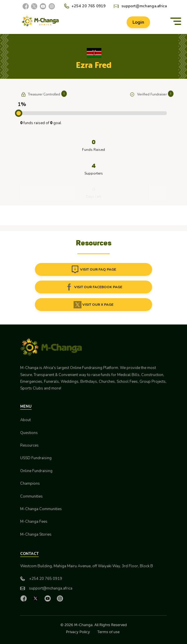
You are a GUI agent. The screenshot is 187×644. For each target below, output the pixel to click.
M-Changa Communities (41, 509)
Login (138, 22)
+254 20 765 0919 (89, 6)
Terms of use (108, 632)
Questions (29, 433)
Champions (30, 484)
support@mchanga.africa (144, 6)
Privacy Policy (78, 632)
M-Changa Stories (36, 534)
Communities (32, 496)
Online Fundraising (36, 471)
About (25, 420)
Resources (29, 445)
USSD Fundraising (36, 458)
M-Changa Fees (34, 522)
